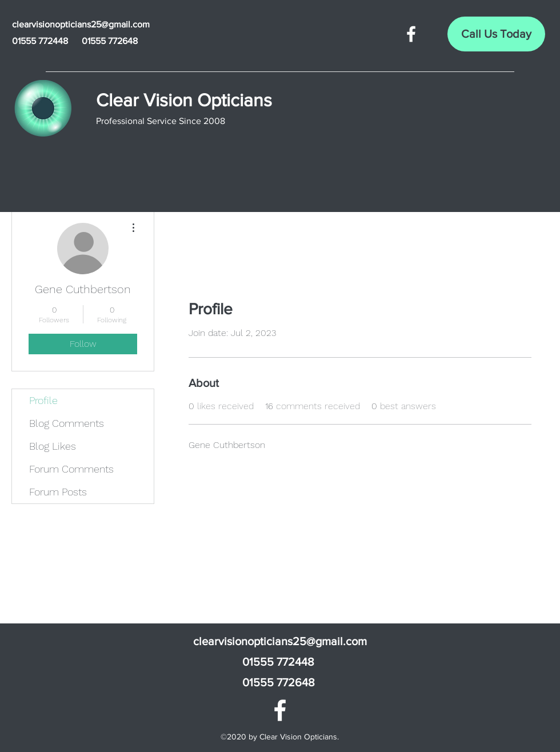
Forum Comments (71, 469)
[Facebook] (411, 34)
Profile (43, 400)
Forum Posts (58, 492)
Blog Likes (53, 446)
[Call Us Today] (496, 34)
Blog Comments (67, 423)
